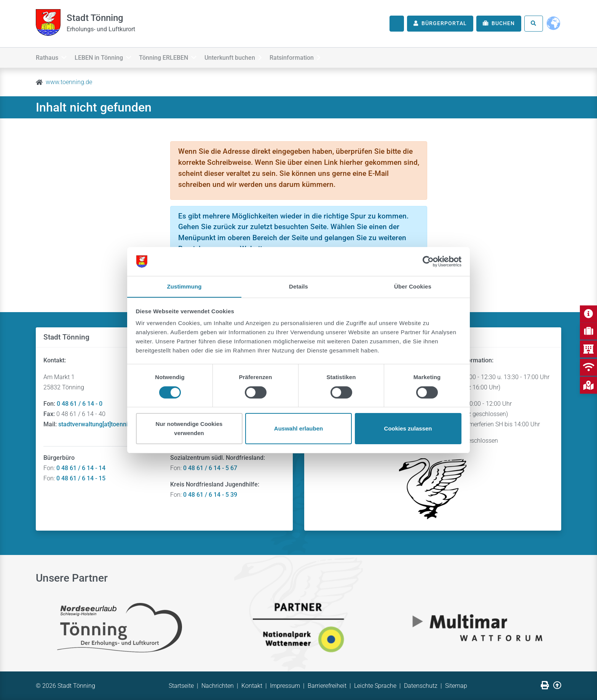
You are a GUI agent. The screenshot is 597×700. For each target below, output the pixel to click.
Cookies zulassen (408, 429)
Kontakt (252, 686)
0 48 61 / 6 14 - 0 (80, 404)
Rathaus (51, 57)
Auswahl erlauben (298, 429)
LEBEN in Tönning (107, 57)
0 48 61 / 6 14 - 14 (81, 468)
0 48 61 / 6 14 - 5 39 (210, 495)
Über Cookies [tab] (413, 286)
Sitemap (456, 686)
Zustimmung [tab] (184, 286)
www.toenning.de (69, 82)
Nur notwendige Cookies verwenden (189, 429)
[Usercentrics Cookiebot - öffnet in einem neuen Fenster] (428, 261)
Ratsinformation (313, 57)
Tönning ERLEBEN (176, 57)
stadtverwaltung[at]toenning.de (101, 424)
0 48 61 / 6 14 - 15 (81, 478)
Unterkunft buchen (246, 57)
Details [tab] (298, 286)
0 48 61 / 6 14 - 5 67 (210, 468)
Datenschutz (421, 686)
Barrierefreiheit (327, 686)
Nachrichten (218, 686)
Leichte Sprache (375, 686)
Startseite (181, 686)
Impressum (285, 686)
